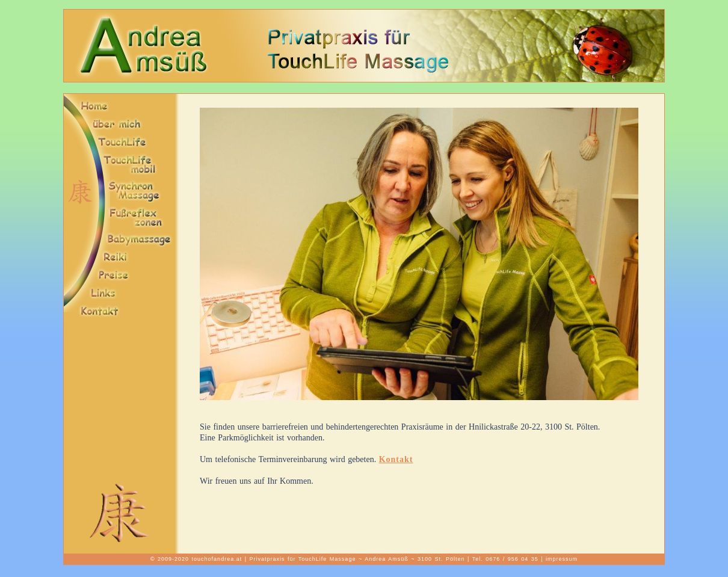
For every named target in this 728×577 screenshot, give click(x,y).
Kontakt (396, 459)
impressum (562, 559)
